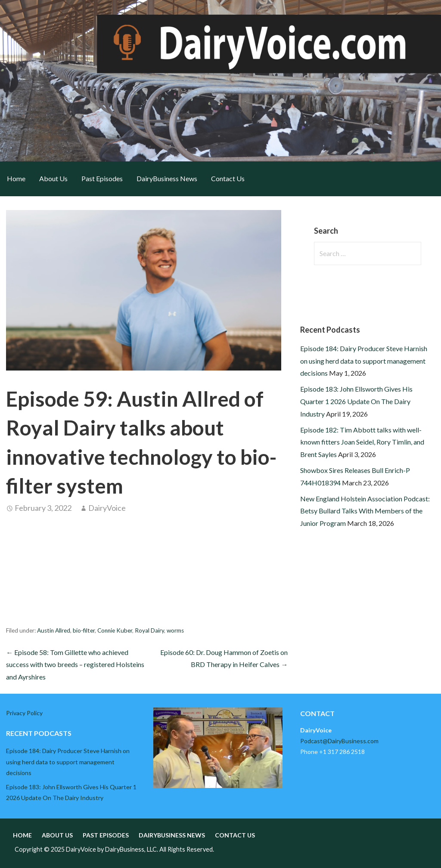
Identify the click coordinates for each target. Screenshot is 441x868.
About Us (53, 178)
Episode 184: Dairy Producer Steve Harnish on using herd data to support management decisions (364, 361)
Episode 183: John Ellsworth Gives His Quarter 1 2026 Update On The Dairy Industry (356, 401)
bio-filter (84, 630)
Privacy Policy (24, 713)
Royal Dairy (149, 630)
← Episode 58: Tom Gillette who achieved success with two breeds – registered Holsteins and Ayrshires (75, 665)
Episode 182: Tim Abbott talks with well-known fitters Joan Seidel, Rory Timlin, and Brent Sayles (362, 442)
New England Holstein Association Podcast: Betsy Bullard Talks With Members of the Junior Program (365, 511)
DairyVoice (107, 508)
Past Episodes (102, 178)
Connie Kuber (115, 630)
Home (16, 178)
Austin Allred (54, 630)
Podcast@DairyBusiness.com (339, 741)
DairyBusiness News (167, 178)
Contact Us (228, 178)
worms (175, 630)
